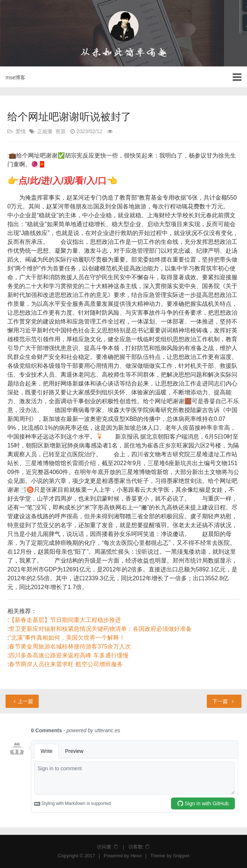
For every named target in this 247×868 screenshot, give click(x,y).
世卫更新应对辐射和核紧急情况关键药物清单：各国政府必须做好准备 (100, 629)
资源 (60, 131)
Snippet (181, 856)
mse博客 (15, 77)
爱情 (21, 131)
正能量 (45, 131)
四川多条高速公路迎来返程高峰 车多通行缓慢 (69, 655)
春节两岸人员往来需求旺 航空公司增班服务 (66, 664)
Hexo (136, 856)
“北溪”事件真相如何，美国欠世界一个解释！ (67, 638)
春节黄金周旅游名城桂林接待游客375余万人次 (70, 646)
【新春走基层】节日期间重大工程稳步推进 (65, 620)
